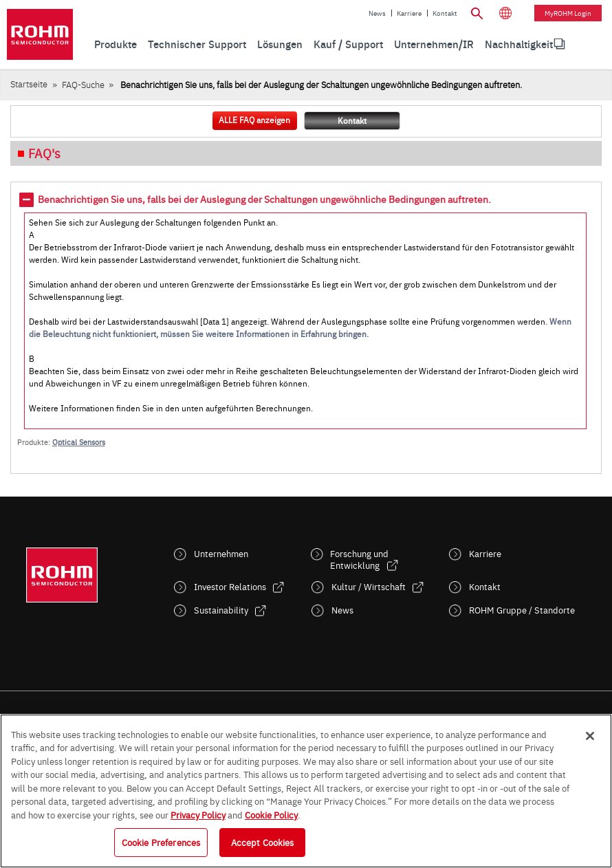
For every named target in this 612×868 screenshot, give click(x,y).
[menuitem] (519, 44)
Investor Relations (230, 586)
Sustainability (221, 610)
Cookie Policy (271, 814)
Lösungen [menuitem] (280, 44)
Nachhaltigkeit (519, 44)
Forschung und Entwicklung (359, 559)
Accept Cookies (263, 842)
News (377, 13)
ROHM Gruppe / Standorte (522, 610)
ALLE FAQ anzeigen (254, 120)
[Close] (590, 736)
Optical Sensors (79, 442)
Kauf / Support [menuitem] (348, 44)
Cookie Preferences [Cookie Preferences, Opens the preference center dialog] (161, 842)
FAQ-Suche (83, 84)
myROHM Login (568, 13)
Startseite (29, 84)
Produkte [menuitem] (116, 44)
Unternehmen (221, 553)
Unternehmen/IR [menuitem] (434, 44)
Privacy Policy (198, 814)
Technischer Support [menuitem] (197, 44)
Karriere (409, 13)
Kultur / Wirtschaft (369, 586)
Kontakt (445, 13)
